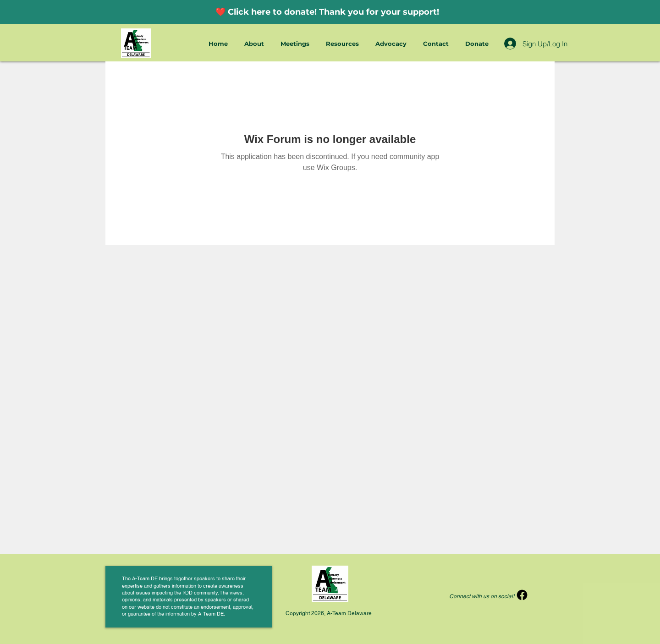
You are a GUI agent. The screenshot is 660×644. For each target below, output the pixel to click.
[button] (256, 44)
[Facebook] (522, 595)
